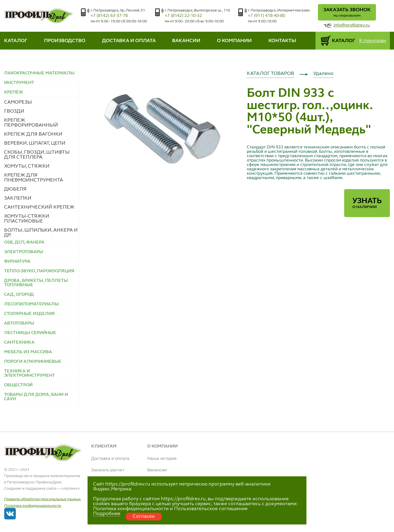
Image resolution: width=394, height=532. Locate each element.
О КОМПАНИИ (234, 41)
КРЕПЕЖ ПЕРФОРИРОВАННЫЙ (31, 123)
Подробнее (107, 514)
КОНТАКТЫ (282, 41)
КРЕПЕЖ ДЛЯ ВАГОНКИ (33, 134)
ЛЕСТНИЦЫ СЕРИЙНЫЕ (30, 333)
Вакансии (157, 470)
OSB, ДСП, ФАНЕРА (24, 242)
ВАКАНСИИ (186, 41)
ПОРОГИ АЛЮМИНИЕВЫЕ (33, 362)
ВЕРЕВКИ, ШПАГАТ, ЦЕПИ (35, 143)
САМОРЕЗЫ (18, 102)
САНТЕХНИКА (19, 343)
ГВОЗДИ (14, 111)
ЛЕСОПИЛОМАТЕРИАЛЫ (31, 304)
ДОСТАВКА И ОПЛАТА (129, 41)
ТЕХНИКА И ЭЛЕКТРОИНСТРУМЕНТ (30, 373)
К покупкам (373, 41)
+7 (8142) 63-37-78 (109, 16)
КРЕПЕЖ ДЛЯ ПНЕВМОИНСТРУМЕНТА (34, 178)
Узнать (367, 203)
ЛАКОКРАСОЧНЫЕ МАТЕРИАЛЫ (39, 73)
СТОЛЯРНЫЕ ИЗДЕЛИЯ (29, 314)
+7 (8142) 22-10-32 (183, 16)
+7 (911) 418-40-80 (266, 16)
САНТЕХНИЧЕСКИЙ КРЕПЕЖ (39, 207)
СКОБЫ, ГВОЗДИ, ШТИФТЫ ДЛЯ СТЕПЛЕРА (37, 155)
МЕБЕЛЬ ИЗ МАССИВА (28, 352)
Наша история (162, 459)
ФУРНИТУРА (17, 262)
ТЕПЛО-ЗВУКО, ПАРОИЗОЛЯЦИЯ (39, 271)
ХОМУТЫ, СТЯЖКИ (27, 166)
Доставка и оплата (110, 459)
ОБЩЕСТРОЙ (18, 385)
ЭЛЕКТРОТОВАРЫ (24, 252)
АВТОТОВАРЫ (19, 323)
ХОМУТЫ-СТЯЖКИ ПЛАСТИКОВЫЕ (27, 219)
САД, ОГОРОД (19, 295)
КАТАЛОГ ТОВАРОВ (270, 74)
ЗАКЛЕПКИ (18, 198)
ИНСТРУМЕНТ (19, 83)
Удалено (323, 74)
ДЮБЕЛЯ (15, 189)
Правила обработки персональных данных (42, 499)
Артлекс (71, 489)
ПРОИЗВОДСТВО (65, 41)
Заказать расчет (108, 470)
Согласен (144, 516)
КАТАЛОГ (16, 41)
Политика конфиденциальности (33, 506)
